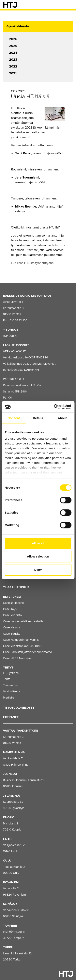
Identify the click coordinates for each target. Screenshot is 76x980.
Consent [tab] (14, 418)
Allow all (38, 543)
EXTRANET (11, 717)
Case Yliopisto (12, 615)
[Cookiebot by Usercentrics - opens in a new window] (54, 407)
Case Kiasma (12, 627)
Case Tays (10, 609)
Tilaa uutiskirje (16, 587)
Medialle (9, 698)
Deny (38, 570)
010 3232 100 (18, 320)
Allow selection (38, 556)
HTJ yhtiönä (11, 673)
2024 (13, 53)
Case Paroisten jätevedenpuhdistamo (28, 652)
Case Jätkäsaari (13, 603)
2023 (13, 60)
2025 (13, 46)
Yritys (8, 668)
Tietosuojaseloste (19, 708)
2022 (13, 66)
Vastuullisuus (11, 691)
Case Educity (12, 634)
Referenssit (13, 597)
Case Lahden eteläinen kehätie (23, 621)
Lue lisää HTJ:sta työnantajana (32, 263)
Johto (7, 679)
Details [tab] (38, 418)
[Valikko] (70, 5)
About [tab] (62, 418)
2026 (13, 39)
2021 (13, 73)
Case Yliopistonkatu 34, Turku (23, 646)
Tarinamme (10, 685)
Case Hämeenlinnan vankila (21, 640)
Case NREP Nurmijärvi (18, 658)
